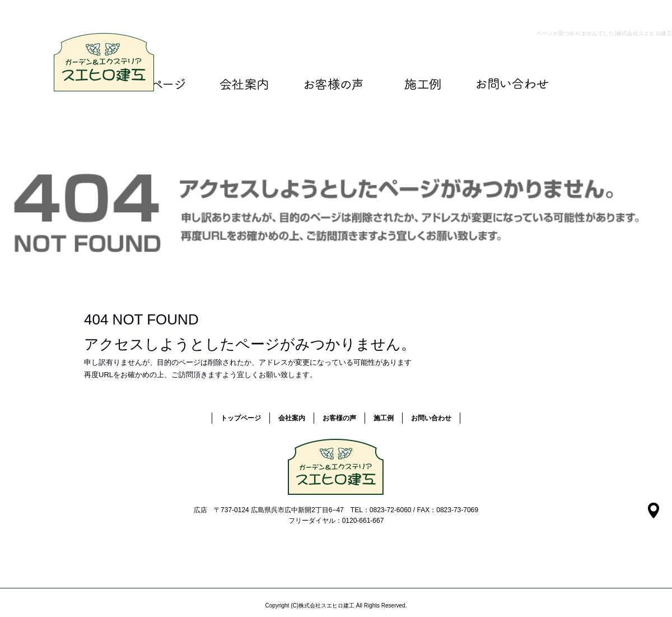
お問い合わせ (512, 84)
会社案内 (244, 84)
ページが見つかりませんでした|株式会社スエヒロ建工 (604, 33)
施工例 (423, 84)
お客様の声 (333, 84)
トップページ (241, 418)
